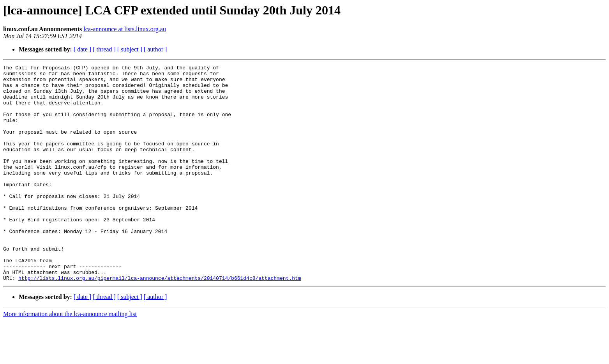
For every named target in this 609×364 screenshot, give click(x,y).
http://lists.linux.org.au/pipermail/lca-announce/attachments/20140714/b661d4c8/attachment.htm (160, 321)
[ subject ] (130, 49)
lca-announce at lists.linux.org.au (125, 29)
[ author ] (155, 49)
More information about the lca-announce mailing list (70, 357)
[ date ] (82, 49)
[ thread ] (104, 49)
